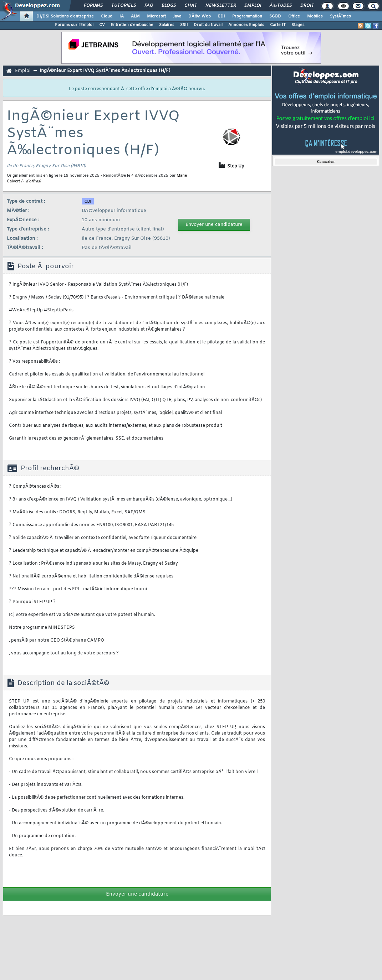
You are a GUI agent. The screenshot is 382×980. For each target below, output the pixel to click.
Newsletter (221, 6)
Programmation (247, 16)
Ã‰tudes (281, 6)
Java (177, 16)
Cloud (107, 16)
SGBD (275, 16)
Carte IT (278, 25)
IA (122, 16)
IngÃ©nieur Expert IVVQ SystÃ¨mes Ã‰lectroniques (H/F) (105, 71)
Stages (298, 25)
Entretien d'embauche (132, 25)
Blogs (169, 6)
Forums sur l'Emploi (74, 25)
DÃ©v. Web (200, 16)
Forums (93, 6)
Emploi (253, 6)
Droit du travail (208, 25)
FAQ (149, 6)
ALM (135, 16)
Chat (191, 6)
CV (102, 25)
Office (294, 16)
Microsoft (156, 16)
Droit (307, 6)
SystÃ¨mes (340, 16)
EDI (221, 16)
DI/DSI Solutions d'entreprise (65, 16)
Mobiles (315, 16)
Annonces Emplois (246, 25)
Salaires (167, 25)
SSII (184, 25)
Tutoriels (124, 6)
